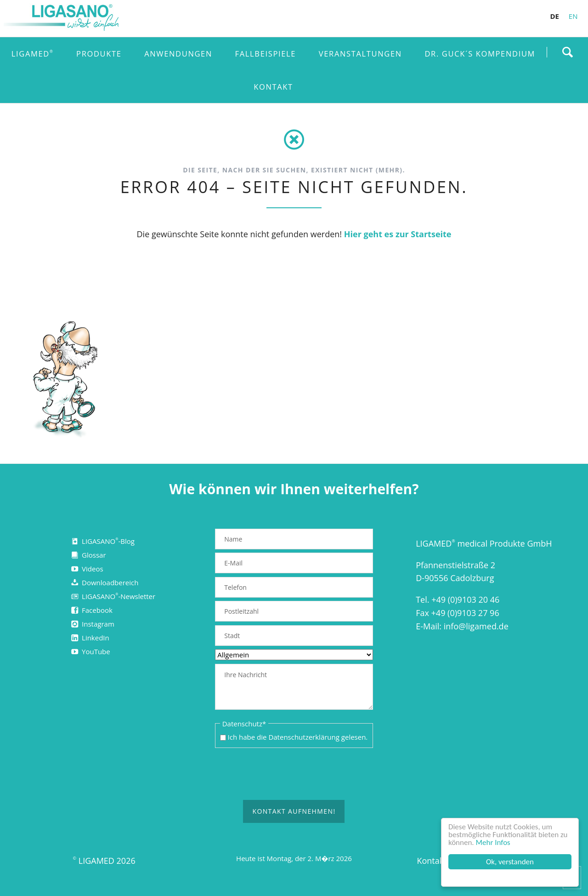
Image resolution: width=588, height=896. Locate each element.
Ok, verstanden (510, 862)
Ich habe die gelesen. (298, 737)
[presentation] (294, 775)
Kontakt (432, 861)
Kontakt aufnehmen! (294, 812)
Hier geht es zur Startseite (398, 234)
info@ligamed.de (476, 626)
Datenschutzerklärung (304, 737)
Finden (567, 52)
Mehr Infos (493, 842)
